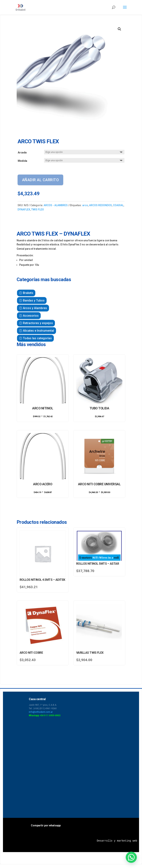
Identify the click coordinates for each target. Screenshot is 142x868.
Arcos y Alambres (35, 308)
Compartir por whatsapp (46, 825)
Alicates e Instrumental (38, 331)
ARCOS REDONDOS (100, 205)
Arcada (22, 153)
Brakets (28, 293)
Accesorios (31, 316)
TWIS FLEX (38, 210)
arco (85, 205)
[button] (119, 29)
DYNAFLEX (24, 210)
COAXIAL (118, 205)
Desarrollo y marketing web (117, 841)
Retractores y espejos (38, 323)
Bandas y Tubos (34, 300)
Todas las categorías (37, 338)
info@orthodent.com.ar (41, 712)
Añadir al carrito (40, 180)
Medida (22, 161)
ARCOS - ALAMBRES (56, 205)
